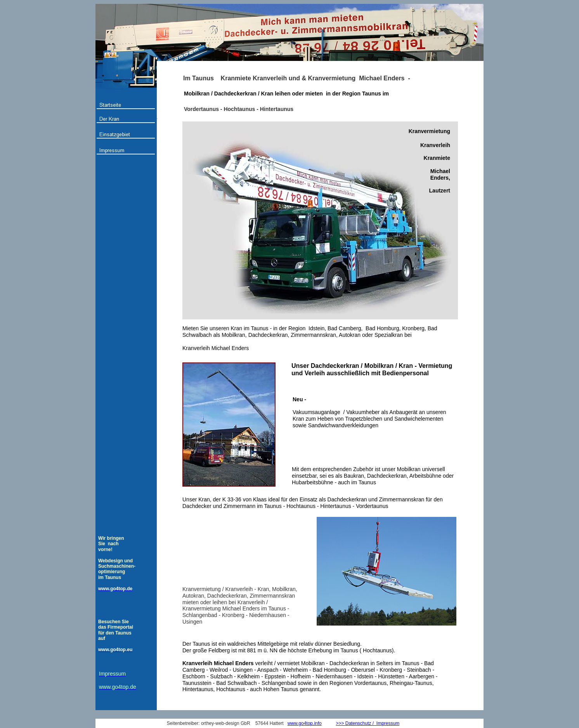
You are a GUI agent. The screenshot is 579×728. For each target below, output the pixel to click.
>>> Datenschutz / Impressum (368, 723)
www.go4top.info (305, 723)
